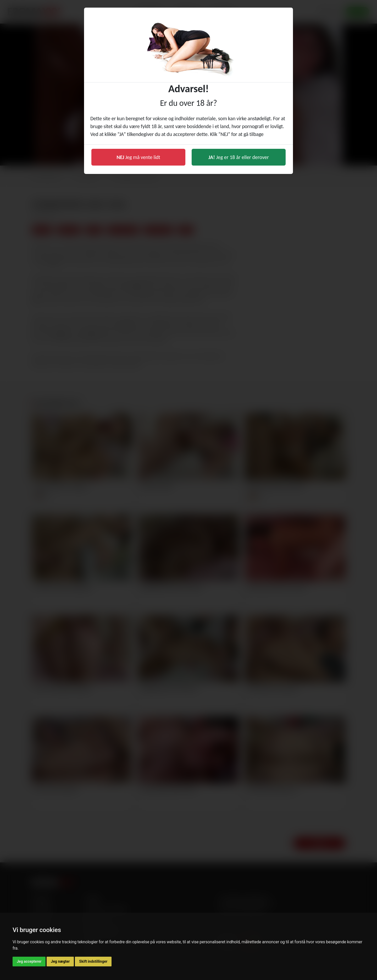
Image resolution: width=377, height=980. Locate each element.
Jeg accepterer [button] (29, 961)
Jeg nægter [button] (60, 961)
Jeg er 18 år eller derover (239, 157)
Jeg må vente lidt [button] (138, 157)
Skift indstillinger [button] (93, 961)
